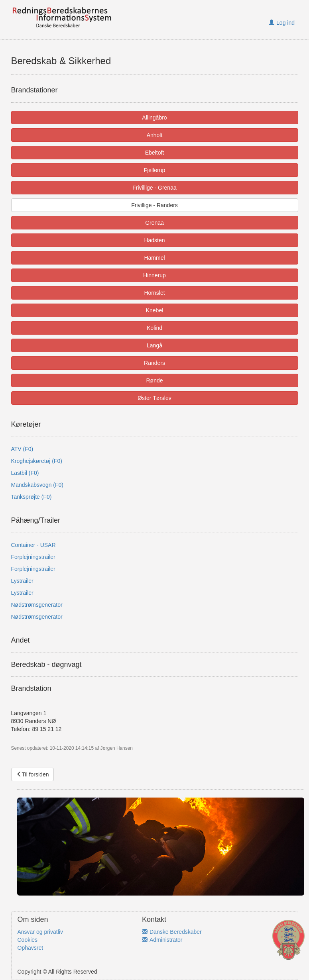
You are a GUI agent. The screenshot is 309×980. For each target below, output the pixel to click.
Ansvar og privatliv (40, 932)
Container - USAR (33, 545)
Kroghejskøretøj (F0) (37, 461)
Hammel (154, 258)
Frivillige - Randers (154, 205)
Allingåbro (154, 118)
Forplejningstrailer (33, 557)
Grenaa (154, 223)
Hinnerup (154, 275)
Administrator (162, 940)
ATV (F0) (22, 449)
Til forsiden (33, 774)
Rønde (154, 380)
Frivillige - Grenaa (154, 188)
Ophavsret (31, 948)
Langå (154, 345)
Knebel (155, 310)
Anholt (155, 135)
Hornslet (154, 293)
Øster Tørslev (154, 398)
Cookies (28, 940)
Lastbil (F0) (25, 473)
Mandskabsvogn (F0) (37, 485)
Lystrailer (22, 581)
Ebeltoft (154, 153)
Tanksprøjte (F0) (31, 497)
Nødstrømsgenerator (37, 605)
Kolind (154, 328)
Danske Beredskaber (172, 932)
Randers (154, 363)
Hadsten (154, 240)
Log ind (282, 23)
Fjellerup (155, 170)
